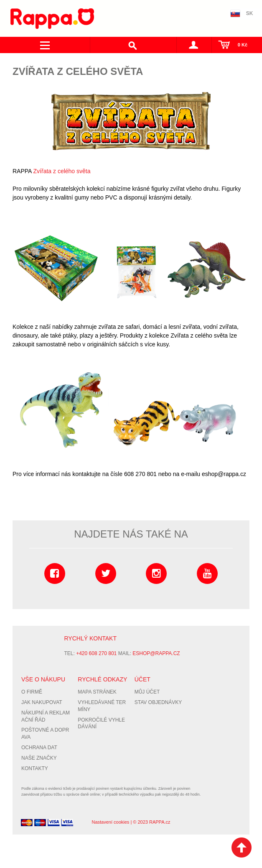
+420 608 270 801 (96, 653)
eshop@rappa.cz (156, 653)
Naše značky (39, 758)
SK (250, 13)
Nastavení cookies (110, 822)
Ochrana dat (39, 748)
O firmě (32, 692)
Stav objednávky (158, 702)
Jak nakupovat (42, 702)
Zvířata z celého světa (62, 171)
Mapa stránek (97, 692)
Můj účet (147, 692)
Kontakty (35, 768)
